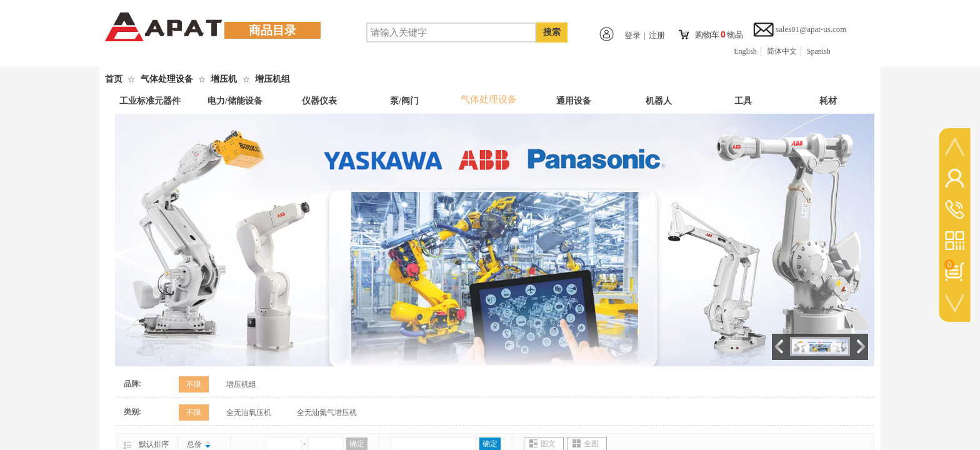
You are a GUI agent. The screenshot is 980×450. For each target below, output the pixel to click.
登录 (632, 35)
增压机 (224, 79)
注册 (657, 35)
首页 (114, 79)
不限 (194, 384)
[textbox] (451, 32)
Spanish (819, 51)
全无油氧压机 (249, 412)
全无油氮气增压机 (327, 412)
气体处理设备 (167, 79)
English (745, 51)
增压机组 (272, 79)
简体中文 (782, 51)
